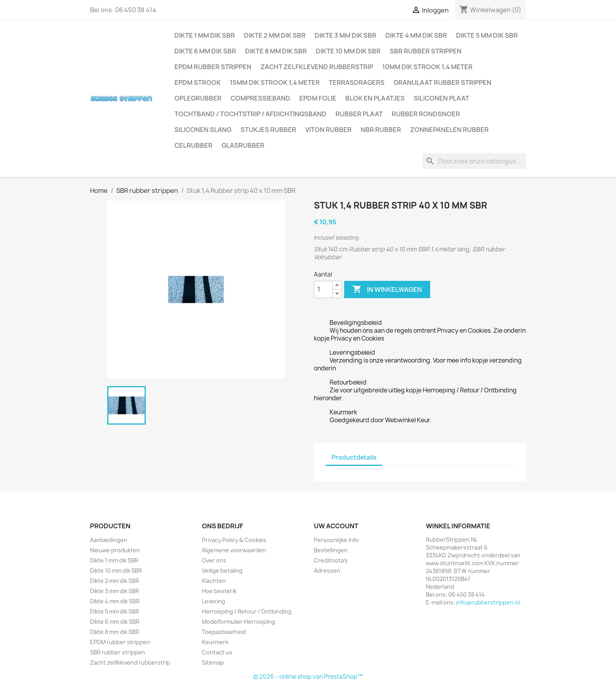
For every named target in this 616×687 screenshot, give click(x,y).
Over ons (214, 560)
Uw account (336, 526)
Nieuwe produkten (115, 550)
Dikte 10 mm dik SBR (348, 51)
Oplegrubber (198, 98)
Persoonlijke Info (336, 540)
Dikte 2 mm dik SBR (275, 35)
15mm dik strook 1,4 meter (275, 82)
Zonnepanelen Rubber (449, 130)
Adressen (327, 571)
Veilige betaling (222, 571)
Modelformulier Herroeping (238, 622)
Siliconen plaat (441, 98)
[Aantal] (323, 289)
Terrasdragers (357, 82)
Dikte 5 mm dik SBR (487, 35)
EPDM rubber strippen (213, 67)
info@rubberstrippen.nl (488, 602)
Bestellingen (331, 550)
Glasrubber (243, 145)
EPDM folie (318, 98)
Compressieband (260, 98)
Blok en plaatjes (375, 98)
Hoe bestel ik (219, 591)
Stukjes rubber (268, 130)
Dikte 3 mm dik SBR (346, 35)
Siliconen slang (203, 130)
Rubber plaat (359, 114)
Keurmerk (215, 642)
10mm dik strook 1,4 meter (427, 67)
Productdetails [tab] (354, 457)
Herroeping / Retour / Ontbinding (247, 611)
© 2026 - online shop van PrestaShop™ (308, 677)
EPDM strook (198, 82)
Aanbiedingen (109, 540)
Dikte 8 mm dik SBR (276, 51)
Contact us (217, 652)
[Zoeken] (474, 161)
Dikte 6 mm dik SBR (205, 51)
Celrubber (193, 145)
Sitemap (213, 662)
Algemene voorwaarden (234, 550)
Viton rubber (328, 130)
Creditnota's (331, 560)
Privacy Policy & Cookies (234, 540)
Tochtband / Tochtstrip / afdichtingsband (250, 114)
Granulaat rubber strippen (443, 82)
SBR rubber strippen (426, 51)
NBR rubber (381, 130)
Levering (214, 601)
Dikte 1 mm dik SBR (205, 35)
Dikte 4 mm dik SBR (416, 35)
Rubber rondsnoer (426, 114)
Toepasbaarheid (224, 632)
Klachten (214, 581)
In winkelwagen (387, 289)
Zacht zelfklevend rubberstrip (317, 67)
